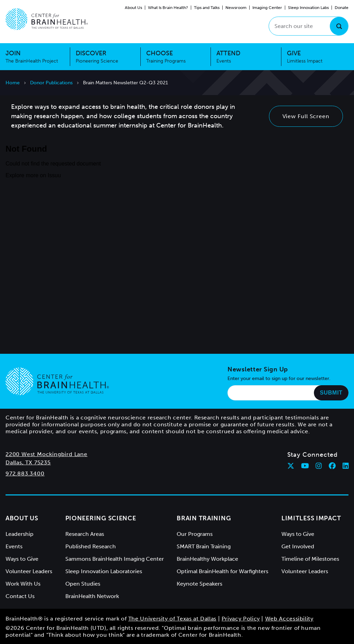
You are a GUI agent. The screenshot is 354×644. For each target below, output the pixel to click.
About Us (133, 8)
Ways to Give (22, 559)
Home (13, 83)
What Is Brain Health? (168, 8)
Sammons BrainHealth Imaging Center (115, 559)
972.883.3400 (25, 473)
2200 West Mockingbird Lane (46, 454)
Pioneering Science (101, 518)
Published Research (91, 546)
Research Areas (85, 534)
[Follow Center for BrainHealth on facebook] (332, 466)
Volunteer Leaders (29, 571)
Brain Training (204, 518)
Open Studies (83, 584)
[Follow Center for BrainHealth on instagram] (319, 466)
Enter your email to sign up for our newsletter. (279, 378)
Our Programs (195, 534)
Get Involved (298, 546)
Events (14, 546)
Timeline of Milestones (310, 559)
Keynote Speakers (199, 584)
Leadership (20, 534)
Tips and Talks (207, 8)
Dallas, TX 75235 (28, 462)
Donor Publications (51, 83)
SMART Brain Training (204, 546)
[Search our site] (309, 26)
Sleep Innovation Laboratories (104, 571)
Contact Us (20, 596)
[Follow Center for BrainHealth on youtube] (305, 466)
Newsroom (236, 8)
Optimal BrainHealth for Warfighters (222, 571)
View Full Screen (306, 116)
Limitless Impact (311, 518)
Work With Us (23, 584)
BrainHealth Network (92, 596)
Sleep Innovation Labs (308, 8)
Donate (342, 8)
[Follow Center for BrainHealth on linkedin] (346, 466)
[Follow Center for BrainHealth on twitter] (291, 466)
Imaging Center (267, 8)
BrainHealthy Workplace (207, 559)
